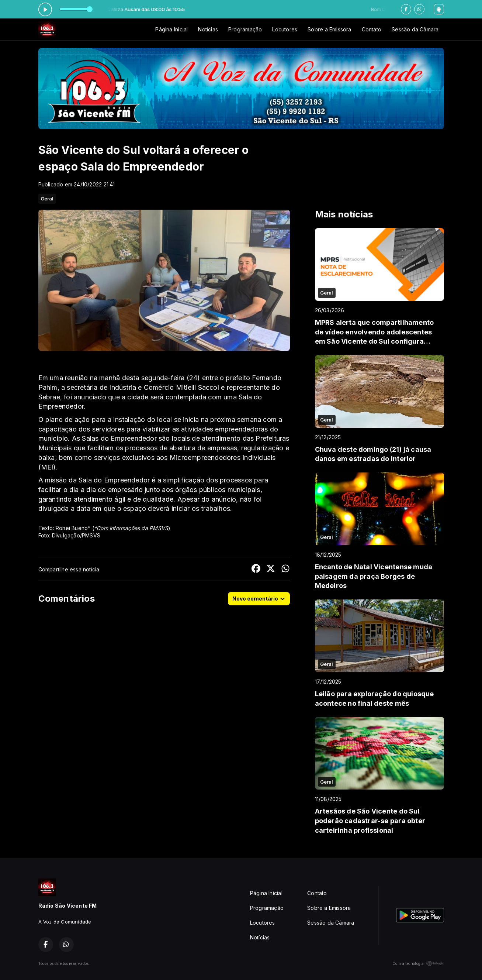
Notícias (208, 29)
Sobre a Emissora (329, 29)
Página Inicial (171, 29)
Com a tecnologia (418, 963)
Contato (372, 29)
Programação (245, 29)
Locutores (285, 29)
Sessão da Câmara (415, 29)
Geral (47, 199)
